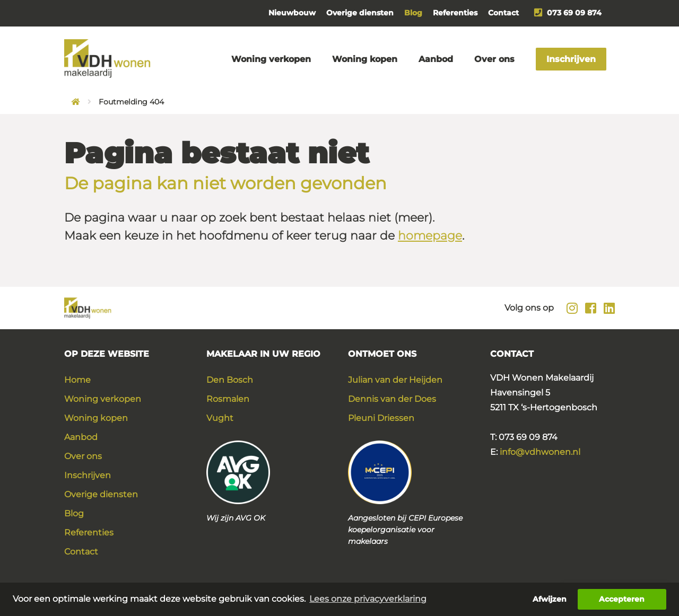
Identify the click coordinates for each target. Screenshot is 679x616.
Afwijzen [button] (550, 599)
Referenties (455, 13)
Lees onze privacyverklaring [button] (368, 599)
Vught (220, 418)
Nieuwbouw (292, 13)
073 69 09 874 (568, 13)
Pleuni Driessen (381, 418)
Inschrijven (571, 59)
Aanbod (436, 59)
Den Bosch (230, 380)
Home (77, 380)
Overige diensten (360, 13)
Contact (503, 13)
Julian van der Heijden (395, 380)
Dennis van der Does (392, 399)
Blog (413, 13)
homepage (430, 236)
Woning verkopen (271, 59)
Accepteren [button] (622, 599)
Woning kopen (365, 59)
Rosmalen (228, 399)
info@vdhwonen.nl (540, 452)
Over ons (494, 59)
